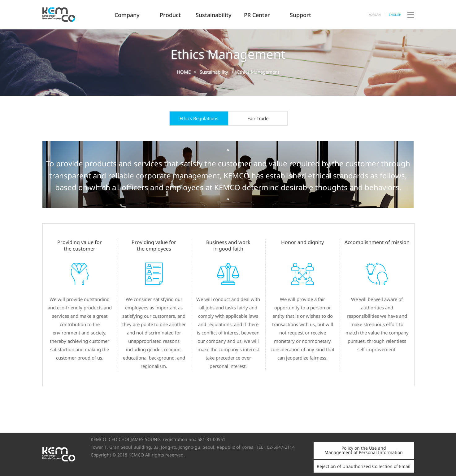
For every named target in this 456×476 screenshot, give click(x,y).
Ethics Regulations (199, 118)
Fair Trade (258, 118)
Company (127, 15)
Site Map (411, 29)
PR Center (257, 15)
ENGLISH (395, 15)
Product (170, 15)
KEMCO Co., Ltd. (74, 15)
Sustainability (214, 15)
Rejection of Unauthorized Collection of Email (364, 466)
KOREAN (375, 15)
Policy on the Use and (364, 450)
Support (300, 15)
